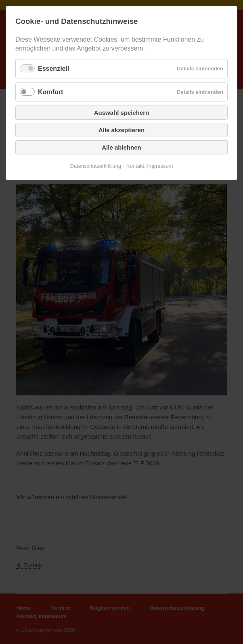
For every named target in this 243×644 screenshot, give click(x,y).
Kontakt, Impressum (150, 166)
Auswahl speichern (122, 113)
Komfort (50, 92)
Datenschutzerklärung (95, 166)
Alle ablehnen (121, 147)
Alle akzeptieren (121, 130)
